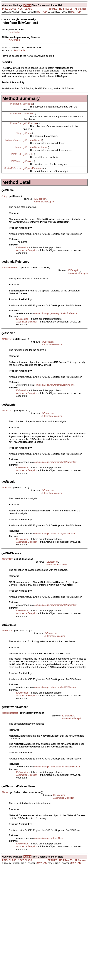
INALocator (16, 116)
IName (18, 151)
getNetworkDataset (32, 144)
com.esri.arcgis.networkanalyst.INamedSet (55, 475)
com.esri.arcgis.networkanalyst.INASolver (55, 396)
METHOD (42, 12)
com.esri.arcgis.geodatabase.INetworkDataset (57, 786)
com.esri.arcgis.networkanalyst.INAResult (55, 548)
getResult (28, 159)
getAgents (28, 105)
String (18, 136)
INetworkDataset (13, 144)
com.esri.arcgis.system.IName (49, 859)
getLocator (28, 116)
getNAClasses (30, 126)
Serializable (15, 32)
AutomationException (44, 209)
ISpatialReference (12, 174)
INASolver (16, 167)
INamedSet (16, 105)
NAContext (14, 40)
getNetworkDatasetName (35, 152)
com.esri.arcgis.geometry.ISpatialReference (56, 323)
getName (27, 136)
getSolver (28, 167)
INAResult (16, 159)
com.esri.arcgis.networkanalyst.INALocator (55, 705)
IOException (40, 206)
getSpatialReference (33, 174)
